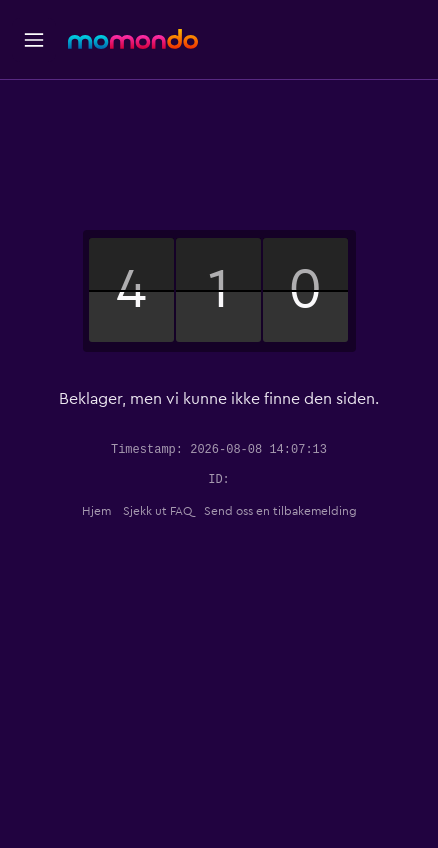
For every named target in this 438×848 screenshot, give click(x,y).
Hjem (96, 511)
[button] (34, 40)
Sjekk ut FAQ (157, 511)
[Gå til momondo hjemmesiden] (133, 39)
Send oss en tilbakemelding (280, 511)
